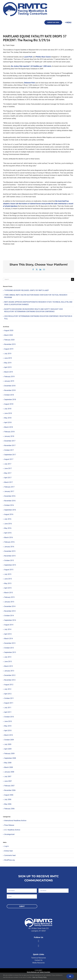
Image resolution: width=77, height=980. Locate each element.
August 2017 (9, 459)
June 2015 (8, 579)
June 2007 (8, 781)
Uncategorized (9, 834)
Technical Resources (38, 958)
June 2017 (8, 468)
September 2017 (10, 455)
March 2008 (9, 767)
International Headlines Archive (15, 821)
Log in (6, 846)
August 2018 (9, 404)
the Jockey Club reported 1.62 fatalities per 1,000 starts (31, 66)
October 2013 (9, 648)
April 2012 (8, 694)
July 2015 (8, 574)
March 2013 (9, 666)
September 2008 (10, 758)
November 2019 (10, 344)
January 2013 (9, 671)
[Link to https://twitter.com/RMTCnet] (38, 946)
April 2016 (8, 533)
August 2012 (9, 685)
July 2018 (8, 409)
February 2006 (9, 809)
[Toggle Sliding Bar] (68, 22)
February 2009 (9, 754)
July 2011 (8, 708)
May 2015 (8, 583)
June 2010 (8, 721)
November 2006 (10, 790)
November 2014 (10, 611)
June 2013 (8, 662)
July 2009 (8, 744)
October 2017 (9, 450)
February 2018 (9, 432)
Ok (70, 976)
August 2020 (9, 330)
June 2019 (8, 358)
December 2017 (10, 441)
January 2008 (9, 772)
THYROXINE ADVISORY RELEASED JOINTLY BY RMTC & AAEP (26, 290)
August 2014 (9, 625)
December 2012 (10, 675)
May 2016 (8, 528)
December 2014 (10, 606)
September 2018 (10, 400)
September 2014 (10, 620)
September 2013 (10, 652)
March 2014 (9, 639)
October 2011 (9, 698)
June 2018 (8, 413)
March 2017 (9, 482)
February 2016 (9, 542)
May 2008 (8, 763)
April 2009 (8, 749)
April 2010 (8, 731)
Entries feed (8, 851)
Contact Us (38, 960)
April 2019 (8, 367)
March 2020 (9, 335)
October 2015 (9, 560)
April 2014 (8, 634)
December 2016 (10, 496)
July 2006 (8, 799)
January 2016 (9, 547)
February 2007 (9, 786)
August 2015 (9, 570)
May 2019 (8, 363)
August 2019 (9, 349)
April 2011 (8, 712)
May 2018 (8, 418)
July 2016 (8, 519)
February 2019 (9, 377)
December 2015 (10, 551)
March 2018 (9, 427)
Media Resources (38, 963)
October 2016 (9, 505)
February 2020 (9, 340)
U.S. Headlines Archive (12, 830)
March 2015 (9, 593)
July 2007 (8, 776)
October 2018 (9, 395)
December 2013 (10, 643)
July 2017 (8, 464)
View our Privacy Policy (39, 977)
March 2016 (9, 537)
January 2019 (9, 381)
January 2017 (9, 491)
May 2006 (8, 804)
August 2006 (9, 795)
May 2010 (8, 726)
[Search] (73, 279)
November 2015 (10, 556)
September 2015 (10, 565)
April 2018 (8, 422)
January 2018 (9, 436)
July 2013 (8, 657)
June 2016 (8, 524)
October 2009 (9, 740)
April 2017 (8, 478)
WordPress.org (9, 860)
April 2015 (8, 588)
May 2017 (8, 473)
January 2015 (9, 602)
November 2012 (10, 680)
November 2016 (10, 501)
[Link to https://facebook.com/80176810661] (38, 941)
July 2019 (8, 354)
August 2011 (9, 703)
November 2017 (10, 445)
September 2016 (10, 510)
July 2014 (8, 629)
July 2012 (8, 689)
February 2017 (9, 487)
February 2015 (9, 597)
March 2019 (9, 372)
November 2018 (10, 390)
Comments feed (10, 855)
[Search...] (37, 279)
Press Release (9, 825)
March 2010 (9, 735)
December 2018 (10, 386)
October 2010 (9, 717)
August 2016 (9, 514)
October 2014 (9, 616)
